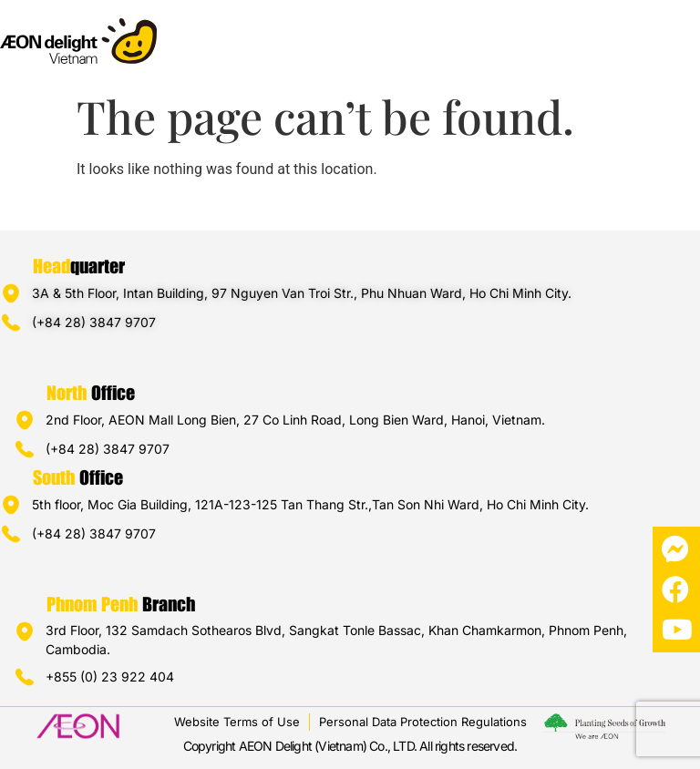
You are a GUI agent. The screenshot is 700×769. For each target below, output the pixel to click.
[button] (685, 33)
